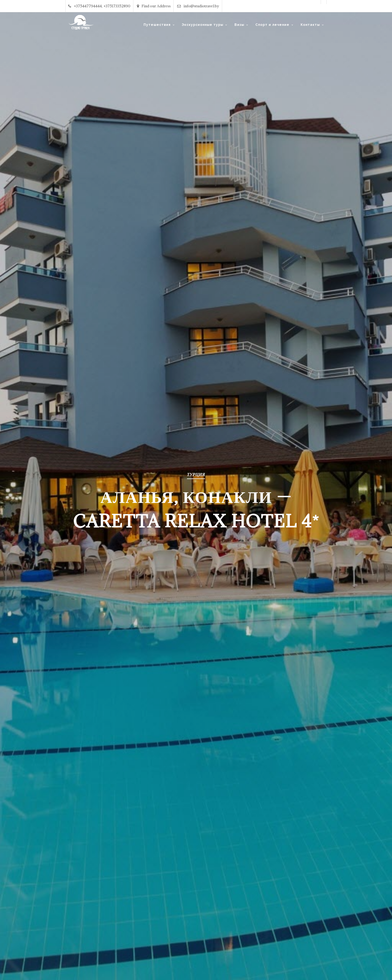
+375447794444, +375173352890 (99, 6)
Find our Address (154, 6)
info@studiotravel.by (198, 6)
